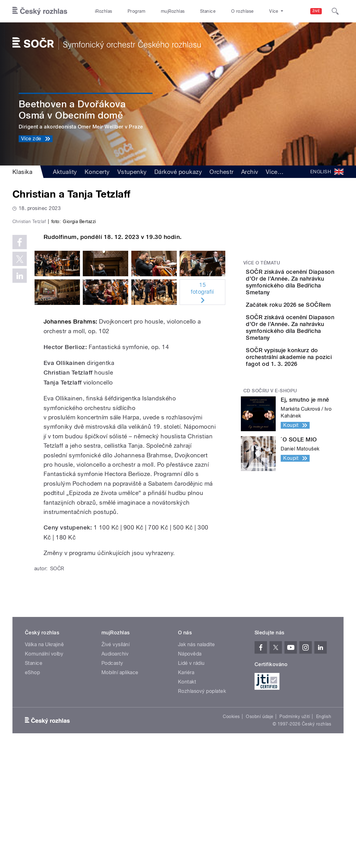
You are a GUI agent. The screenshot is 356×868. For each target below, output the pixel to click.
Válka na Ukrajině (44, 764)
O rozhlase (243, 11)
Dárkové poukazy (178, 172)
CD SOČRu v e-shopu (270, 434)
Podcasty (112, 783)
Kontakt (187, 801)
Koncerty (97, 172)
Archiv (250, 172)
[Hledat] (335, 11)
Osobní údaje (260, 836)
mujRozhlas (173, 11)
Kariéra (186, 792)
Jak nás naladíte (197, 764)
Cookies (231, 836)
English (324, 836)
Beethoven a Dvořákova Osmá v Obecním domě (72, 110)
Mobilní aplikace (120, 792)
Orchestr (222, 172)
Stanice (208, 11)
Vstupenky (132, 172)
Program (136, 11)
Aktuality (65, 172)
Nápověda (190, 773)
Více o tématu (262, 263)
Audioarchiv (115, 773)
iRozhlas (104, 11)
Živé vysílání (115, 764)
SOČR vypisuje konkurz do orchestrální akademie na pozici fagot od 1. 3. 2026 (312, 393)
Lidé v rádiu (191, 783)
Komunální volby (44, 773)
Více (275, 172)
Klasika (22, 172)
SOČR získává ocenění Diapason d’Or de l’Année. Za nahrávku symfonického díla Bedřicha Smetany (311, 285)
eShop (32, 792)
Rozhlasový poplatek (202, 811)
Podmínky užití (295, 836)
